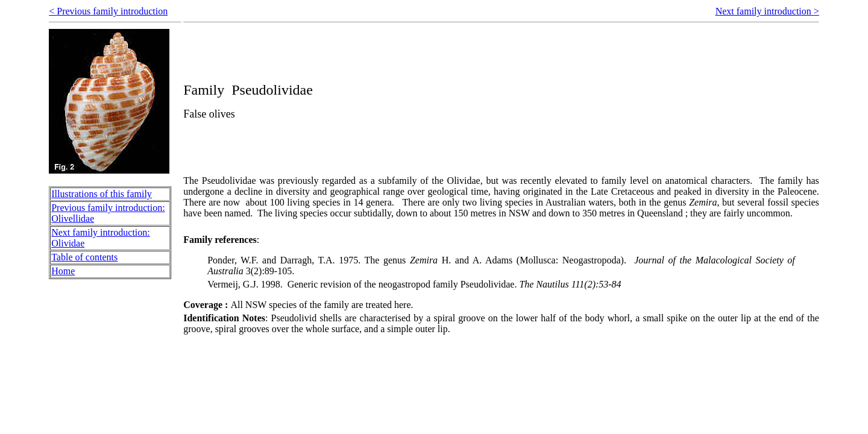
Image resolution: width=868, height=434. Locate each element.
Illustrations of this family (102, 194)
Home (63, 271)
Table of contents (84, 257)
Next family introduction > (767, 11)
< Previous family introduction (108, 11)
